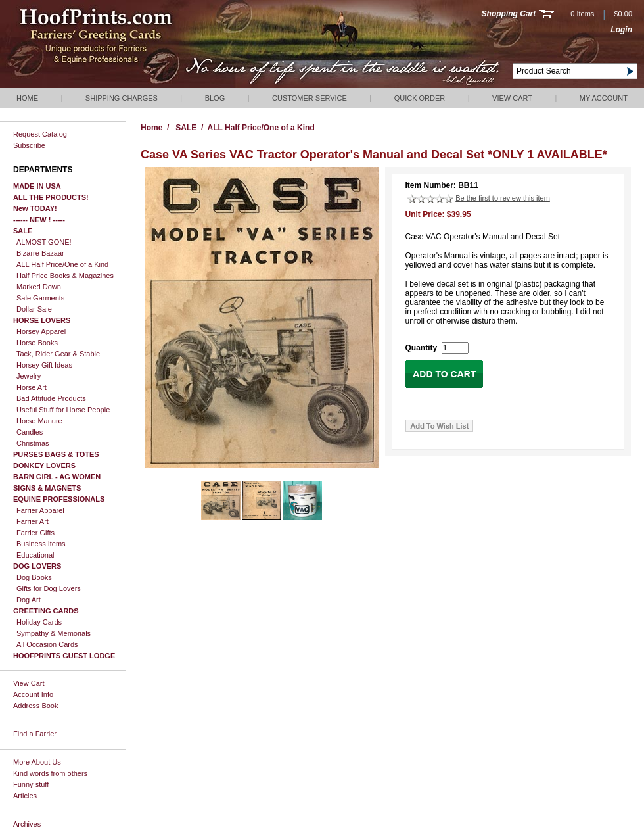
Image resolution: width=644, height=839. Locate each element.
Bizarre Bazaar (40, 253)
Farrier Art (33, 521)
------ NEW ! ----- (39, 220)
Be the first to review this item (503, 198)
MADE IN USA (37, 186)
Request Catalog (40, 134)
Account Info (33, 694)
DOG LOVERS (37, 566)
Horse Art (32, 387)
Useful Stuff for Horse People (63, 410)
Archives (27, 824)
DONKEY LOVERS (44, 466)
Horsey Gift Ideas (44, 365)
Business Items (41, 544)
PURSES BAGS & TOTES (56, 454)
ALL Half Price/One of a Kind (62, 264)
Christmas (33, 443)
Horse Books (37, 343)
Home (27, 98)
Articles (25, 796)
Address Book (35, 706)
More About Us (37, 762)
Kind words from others (50, 773)
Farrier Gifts (35, 533)
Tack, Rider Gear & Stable (58, 354)
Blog (215, 98)
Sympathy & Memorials (54, 633)
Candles (30, 432)
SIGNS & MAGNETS (47, 488)
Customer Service (310, 98)
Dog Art (29, 600)
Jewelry (29, 376)
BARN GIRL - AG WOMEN (57, 477)
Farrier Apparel (40, 510)
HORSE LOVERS (42, 320)
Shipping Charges (122, 98)
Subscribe (29, 145)
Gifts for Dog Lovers (49, 588)
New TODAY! (35, 208)
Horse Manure (39, 421)
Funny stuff (31, 784)
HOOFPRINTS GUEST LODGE (64, 656)
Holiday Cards (39, 622)
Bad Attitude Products (51, 398)
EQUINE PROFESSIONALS (59, 499)
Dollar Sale (34, 309)
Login (621, 30)
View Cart (512, 98)
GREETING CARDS (46, 611)
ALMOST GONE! (44, 242)
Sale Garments (40, 298)
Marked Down (39, 287)
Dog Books (34, 577)
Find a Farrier (35, 734)
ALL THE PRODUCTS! (51, 197)
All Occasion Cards (47, 644)
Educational (35, 555)
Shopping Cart (509, 14)
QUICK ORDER (420, 98)
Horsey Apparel (41, 331)
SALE (23, 231)
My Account (604, 98)
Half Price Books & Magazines (65, 276)
